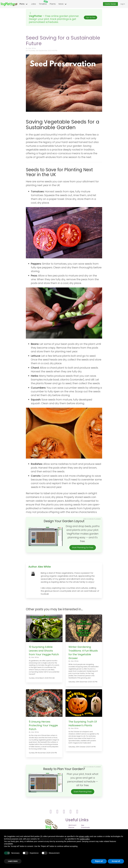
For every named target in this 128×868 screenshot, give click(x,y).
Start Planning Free (83, 792)
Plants (53, 4)
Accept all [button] (116, 861)
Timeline (43, 3)
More (61, 4)
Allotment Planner (72, 826)
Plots (22, 4)
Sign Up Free (90, 17)
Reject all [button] (99, 861)
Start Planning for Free (83, 547)
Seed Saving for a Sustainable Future (63, 41)
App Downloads (85, 826)
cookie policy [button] (85, 839)
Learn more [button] (13, 861)
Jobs (33, 4)
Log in (123, 4)
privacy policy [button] (84, 836)
